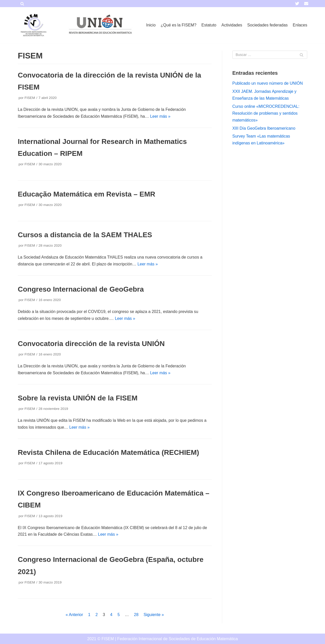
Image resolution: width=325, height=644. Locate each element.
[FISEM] (33, 25)
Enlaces (300, 25)
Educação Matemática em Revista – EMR (87, 194)
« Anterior (74, 615)
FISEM (30, 98)
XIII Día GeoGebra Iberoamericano (264, 128)
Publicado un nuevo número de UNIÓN (268, 83)
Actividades (232, 25)
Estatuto (209, 25)
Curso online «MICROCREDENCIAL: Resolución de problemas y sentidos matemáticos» (266, 113)
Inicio (151, 25)
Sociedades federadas (267, 25)
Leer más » (160, 116)
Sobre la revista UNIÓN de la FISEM (78, 398)
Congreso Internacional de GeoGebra (81, 289)
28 (136, 615)
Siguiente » (154, 615)
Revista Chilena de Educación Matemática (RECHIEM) (108, 452)
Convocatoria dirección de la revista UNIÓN (91, 344)
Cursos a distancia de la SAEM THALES (85, 235)
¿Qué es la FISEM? (179, 25)
